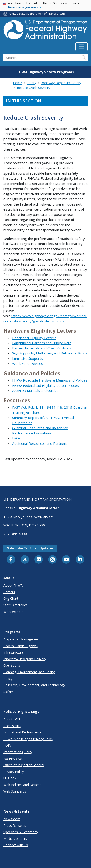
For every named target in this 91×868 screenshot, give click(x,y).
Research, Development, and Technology (34, 685)
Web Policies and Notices (22, 785)
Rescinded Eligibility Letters (34, 338)
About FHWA (13, 585)
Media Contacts (15, 839)
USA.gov (10, 778)
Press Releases (15, 825)
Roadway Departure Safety (61, 83)
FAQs (16, 438)
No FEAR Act (13, 759)
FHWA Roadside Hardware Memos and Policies (50, 380)
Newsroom (12, 819)
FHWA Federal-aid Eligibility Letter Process (46, 385)
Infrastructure (14, 652)
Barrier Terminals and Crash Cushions (42, 348)
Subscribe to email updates (30, 548)
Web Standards (15, 791)
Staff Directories (16, 605)
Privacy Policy (14, 772)
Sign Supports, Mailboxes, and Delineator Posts (50, 353)
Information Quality (18, 752)
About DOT (12, 719)
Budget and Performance (22, 732)
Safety (31, 83)
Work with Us (13, 612)
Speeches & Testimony (21, 832)
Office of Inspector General (24, 765)
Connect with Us (16, 845)
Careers (9, 592)
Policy (8, 679)
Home (18, 83)
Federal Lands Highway (21, 646)
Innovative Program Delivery (25, 659)
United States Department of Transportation (38, 14)
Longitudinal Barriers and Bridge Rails (42, 343)
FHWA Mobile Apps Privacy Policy (28, 739)
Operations (12, 665)
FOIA (7, 745)
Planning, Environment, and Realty (29, 672)
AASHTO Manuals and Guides (35, 390)
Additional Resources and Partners (40, 443)
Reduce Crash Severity (33, 88)
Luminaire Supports (28, 358)
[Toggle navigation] (81, 47)
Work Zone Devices (28, 363)
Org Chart (11, 598)
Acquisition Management (22, 639)
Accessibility (12, 726)
